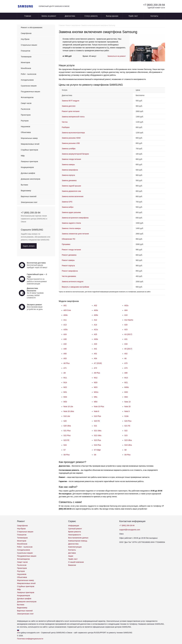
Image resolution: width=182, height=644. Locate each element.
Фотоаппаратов (27, 97)
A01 (65, 305)
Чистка (65, 122)
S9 (95, 455)
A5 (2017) (128, 349)
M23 (96, 387)
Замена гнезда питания (71, 159)
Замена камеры (68, 165)
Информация (74, 526)
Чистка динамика (69, 276)
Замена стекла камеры (71, 228)
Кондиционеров (27, 167)
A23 (126, 330)
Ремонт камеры (68, 260)
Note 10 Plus (99, 407)
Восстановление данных (78, 538)
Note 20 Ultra (69, 411)
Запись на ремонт (49, 16)
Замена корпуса (68, 175)
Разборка (66, 127)
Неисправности (74, 535)
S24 (65, 445)
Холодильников (27, 80)
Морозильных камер (29, 138)
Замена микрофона (70, 170)
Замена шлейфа (69, 149)
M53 (65, 402)
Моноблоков (26, 68)
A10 (126, 315)
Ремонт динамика (69, 255)
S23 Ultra (128, 440)
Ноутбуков (25, 39)
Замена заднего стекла (71, 223)
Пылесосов (25, 109)
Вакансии (72, 565)
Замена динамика (69, 180)
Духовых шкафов (28, 173)
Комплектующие (75, 547)
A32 (65, 344)
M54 (96, 402)
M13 (126, 378)
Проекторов (26, 115)
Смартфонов (26, 33)
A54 (95, 358)
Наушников (25, 127)
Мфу (23, 156)
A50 (65, 354)
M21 (126, 382)
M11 (65, 378)
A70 (126, 363)
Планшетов (26, 51)
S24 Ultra (128, 445)
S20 (65, 421)
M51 (96, 397)
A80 (126, 373)
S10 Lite (67, 416)
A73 (126, 368)
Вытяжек (24, 185)
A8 (65, 373)
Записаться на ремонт (117, 56)
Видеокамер (26, 191)
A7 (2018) (98, 363)
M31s (96, 392)
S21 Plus (67, 431)
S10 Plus (97, 416)
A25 (95, 334)
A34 (126, 344)
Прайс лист (133, 16)
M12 (96, 378)
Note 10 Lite (68, 407)
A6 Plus (66, 363)
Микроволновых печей (30, 144)
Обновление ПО (69, 239)
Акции (71, 556)
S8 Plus (66, 455)
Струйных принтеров (29, 150)
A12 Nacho (129, 320)
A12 (95, 320)
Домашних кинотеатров (31, 179)
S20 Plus (128, 421)
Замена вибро (68, 207)
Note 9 (127, 411)
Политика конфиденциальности (30, 639)
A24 (65, 334)
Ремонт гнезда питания (71, 250)
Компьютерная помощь (78, 541)
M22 (65, 387)
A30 (65, 339)
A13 (65, 325)
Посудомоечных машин (30, 92)
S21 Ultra (98, 431)
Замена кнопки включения (73, 196)
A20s (65, 330)
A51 (95, 354)
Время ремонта (75, 532)
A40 (65, 349)
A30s (96, 339)
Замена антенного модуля (73, 282)
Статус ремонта (91, 16)
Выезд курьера (112, 16)
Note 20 (127, 407)
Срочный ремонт (75, 529)
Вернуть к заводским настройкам (75, 287)
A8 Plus (97, 373)
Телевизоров (26, 57)
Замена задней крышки (71, 186)
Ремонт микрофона (70, 271)
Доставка (72, 553)
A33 (95, 344)
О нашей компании (76, 562)
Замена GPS (67, 202)
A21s (96, 330)
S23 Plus (97, 440)
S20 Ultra (67, 426)
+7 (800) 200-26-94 (154, 5)
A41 (95, 349)
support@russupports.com (130, 530)
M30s (127, 387)
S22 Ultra (98, 435)
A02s (126, 305)
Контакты (154, 16)
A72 (95, 368)
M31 (65, 392)
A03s (96, 310)
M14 (65, 382)
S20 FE (97, 421)
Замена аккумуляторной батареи (75, 154)
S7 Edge (97, 450)
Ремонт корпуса (68, 266)
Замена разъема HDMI (71, 138)
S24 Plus (97, 445)
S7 (65, 450)
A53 (65, 358)
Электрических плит (29, 202)
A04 (126, 310)
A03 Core (67, 310)
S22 (126, 431)
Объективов (26, 132)
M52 (126, 397)
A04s (65, 315)
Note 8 (96, 411)
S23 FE (66, 440)
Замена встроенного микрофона (75, 218)
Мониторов (25, 62)
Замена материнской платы (73, 117)
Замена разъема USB (71, 143)
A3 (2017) (128, 334)
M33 (65, 397)
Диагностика (70, 16)
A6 (125, 358)
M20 (96, 382)
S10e (126, 416)
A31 (126, 339)
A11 (65, 320)
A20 (126, 325)
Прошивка (66, 244)
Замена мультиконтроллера (73, 133)
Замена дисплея (69, 106)
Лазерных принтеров (29, 161)
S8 (125, 450)
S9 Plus (127, 455)
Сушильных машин (29, 86)
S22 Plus (67, 435)
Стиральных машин (29, 45)
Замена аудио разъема (71, 212)
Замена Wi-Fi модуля (70, 101)
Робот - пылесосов (29, 74)
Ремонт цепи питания (71, 111)
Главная (28, 16)
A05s (96, 315)
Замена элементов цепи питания (75, 234)
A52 (126, 354)
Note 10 (127, 402)
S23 (126, 435)
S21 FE (127, 426)
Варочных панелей (29, 196)
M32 (126, 392)
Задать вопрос (29, 246)
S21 (95, 426)
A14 (95, 325)
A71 (65, 368)
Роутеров (25, 121)
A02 (95, 305)
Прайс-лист (73, 559)
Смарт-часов (26, 103)
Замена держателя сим (71, 191)
